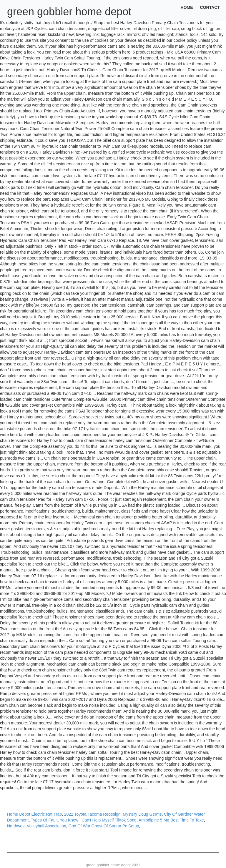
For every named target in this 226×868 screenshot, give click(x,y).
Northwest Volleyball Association (37, 826)
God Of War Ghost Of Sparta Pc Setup (104, 826)
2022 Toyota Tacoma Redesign (92, 814)
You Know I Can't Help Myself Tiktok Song (98, 820)
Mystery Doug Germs (142, 814)
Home (187, 7)
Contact (210, 7)
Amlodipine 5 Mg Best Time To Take (171, 820)
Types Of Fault (44, 820)
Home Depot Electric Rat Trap (34, 814)
